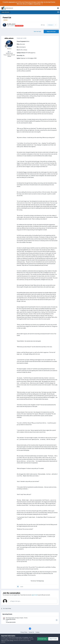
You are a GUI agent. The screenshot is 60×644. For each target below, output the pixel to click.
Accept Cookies (42, 639)
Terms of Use (12, 637)
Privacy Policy (24, 632)
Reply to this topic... (15, 601)
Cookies (37, 632)
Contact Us (31, 632)
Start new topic (37, 31)
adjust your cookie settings (7, 640)
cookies (6, 639)
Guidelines (26, 637)
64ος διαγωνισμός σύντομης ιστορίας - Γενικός (17, 618)
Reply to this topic (51, 31)
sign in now (35, 595)
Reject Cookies (53, 639)
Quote (22, 587)
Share (43, 25)
